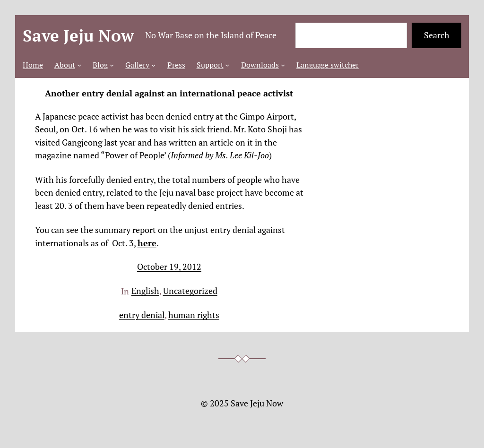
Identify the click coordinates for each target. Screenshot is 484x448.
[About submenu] (79, 65)
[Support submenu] (227, 65)
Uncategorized (190, 291)
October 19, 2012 (169, 267)
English (145, 291)
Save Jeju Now (78, 35)
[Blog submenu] (112, 65)
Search (437, 35)
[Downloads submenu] (283, 65)
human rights (194, 315)
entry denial (142, 315)
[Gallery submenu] (153, 65)
